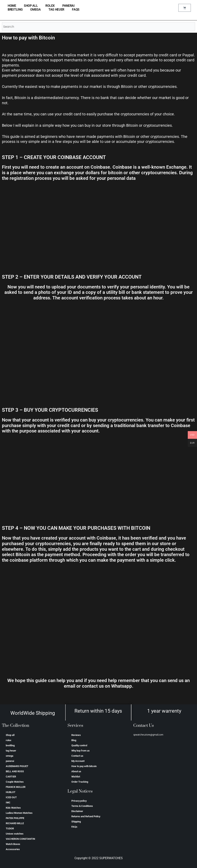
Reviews (76, 735)
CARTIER (11, 777)
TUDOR (10, 828)
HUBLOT (11, 792)
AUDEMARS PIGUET (17, 766)
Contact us (77, 756)
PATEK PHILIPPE (15, 818)
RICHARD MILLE (15, 823)
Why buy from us (81, 751)
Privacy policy (79, 801)
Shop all (31, 6)
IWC (8, 803)
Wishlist (76, 777)
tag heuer (56, 10)
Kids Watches (13, 808)
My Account (78, 761)
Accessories (13, 849)
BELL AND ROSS (15, 771)
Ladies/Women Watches (19, 813)
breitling (15, 10)
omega (35, 10)
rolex (50, 6)
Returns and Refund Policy (86, 816)
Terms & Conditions (82, 806)
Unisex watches (15, 834)
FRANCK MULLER (16, 787)
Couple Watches (15, 782)
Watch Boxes (13, 844)
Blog (74, 740)
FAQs (76, 10)
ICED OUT (11, 797)
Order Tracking (80, 782)
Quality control (79, 745)
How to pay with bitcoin (84, 766)
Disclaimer (77, 811)
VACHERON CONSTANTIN (20, 839)
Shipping (76, 822)
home (12, 6)
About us (76, 771)
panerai (68, 6)
